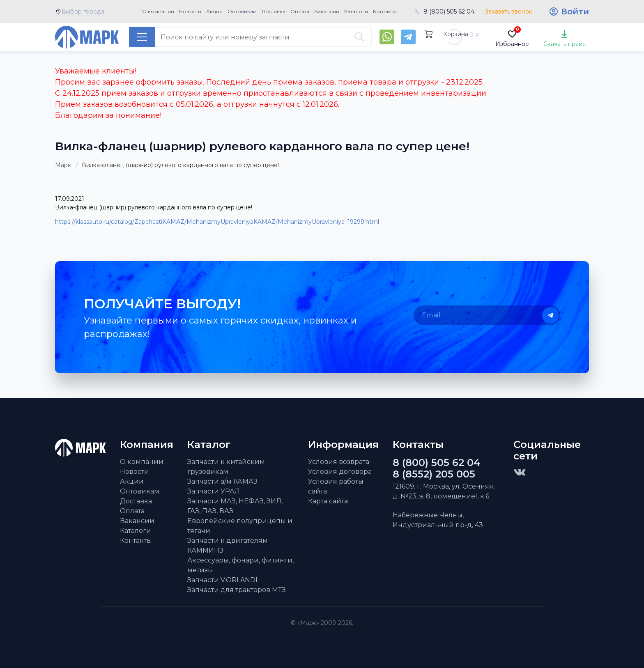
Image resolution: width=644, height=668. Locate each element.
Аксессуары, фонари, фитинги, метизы (240, 565)
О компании (158, 11)
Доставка (274, 11)
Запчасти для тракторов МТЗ (237, 590)
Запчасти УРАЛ (214, 491)
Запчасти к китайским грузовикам (226, 467)
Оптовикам (242, 11)
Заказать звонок (508, 11)
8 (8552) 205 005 (434, 474)
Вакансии (327, 11)
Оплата (300, 11)
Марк (63, 165)
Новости (190, 11)
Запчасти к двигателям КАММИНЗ (228, 545)
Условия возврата (339, 462)
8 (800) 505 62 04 (449, 11)
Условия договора (340, 472)
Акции (214, 11)
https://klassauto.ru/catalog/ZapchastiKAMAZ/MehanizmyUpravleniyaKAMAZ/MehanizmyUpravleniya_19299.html (217, 222)
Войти (575, 11)
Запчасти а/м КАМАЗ (222, 481)
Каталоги (356, 11)
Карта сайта (328, 501)
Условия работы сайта (336, 486)
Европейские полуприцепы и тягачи (240, 526)
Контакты (385, 11)
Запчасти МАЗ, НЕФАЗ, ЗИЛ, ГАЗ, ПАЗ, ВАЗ (235, 506)
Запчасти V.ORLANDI (222, 580)
